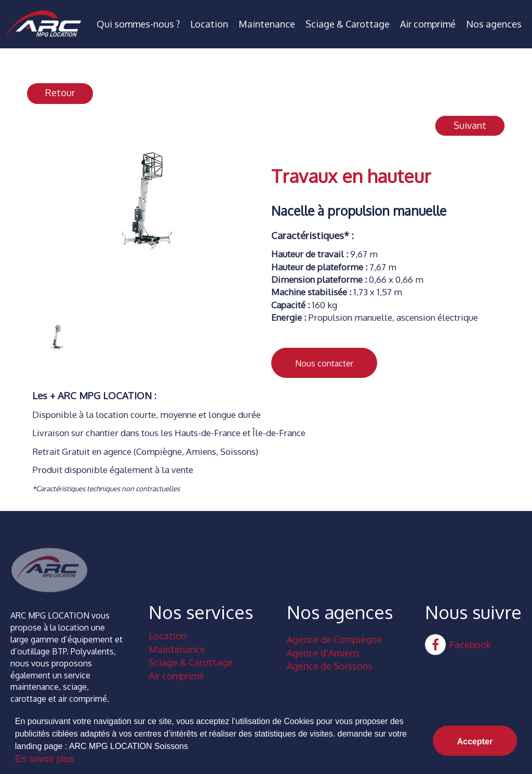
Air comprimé (428, 24)
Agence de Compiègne (334, 639)
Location (209, 24)
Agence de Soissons (330, 666)
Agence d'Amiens (323, 653)
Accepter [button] (475, 742)
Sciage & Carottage (348, 24)
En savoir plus (44, 759)
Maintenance (267, 24)
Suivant (470, 125)
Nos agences (494, 24)
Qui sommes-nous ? (138, 24)
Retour (60, 93)
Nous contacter (324, 363)
